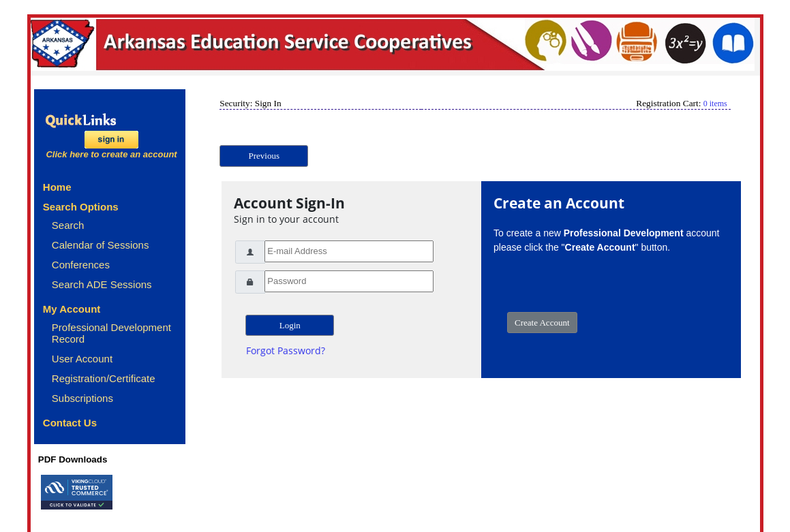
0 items (715, 104)
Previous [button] (264, 156)
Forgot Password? (286, 350)
